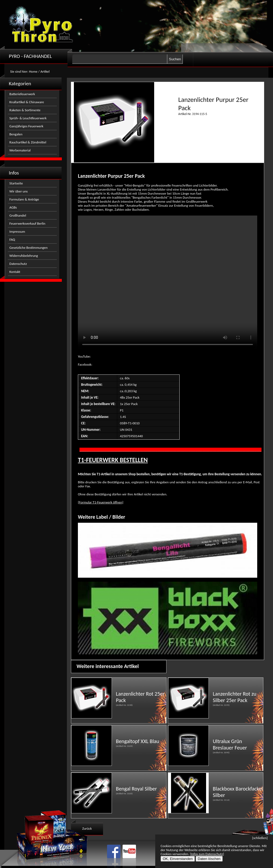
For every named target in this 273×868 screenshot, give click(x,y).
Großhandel (18, 215)
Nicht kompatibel (168, 283)
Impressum (17, 231)
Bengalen (16, 134)
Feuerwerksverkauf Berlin (27, 223)
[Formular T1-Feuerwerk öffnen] (101, 502)
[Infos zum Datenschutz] (207, 854)
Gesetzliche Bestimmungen (29, 248)
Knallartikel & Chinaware (27, 102)
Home (33, 71)
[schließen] (260, 838)
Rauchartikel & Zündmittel (28, 142)
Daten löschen (209, 859)
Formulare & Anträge (24, 199)
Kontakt (15, 272)
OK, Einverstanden (178, 859)
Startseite (16, 183)
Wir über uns (18, 191)
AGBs (13, 207)
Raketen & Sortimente (25, 110)
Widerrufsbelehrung (24, 256)
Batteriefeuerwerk (22, 94)
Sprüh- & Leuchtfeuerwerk (28, 118)
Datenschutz (18, 264)
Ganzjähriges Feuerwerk (26, 126)
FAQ (12, 240)
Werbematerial (20, 150)
